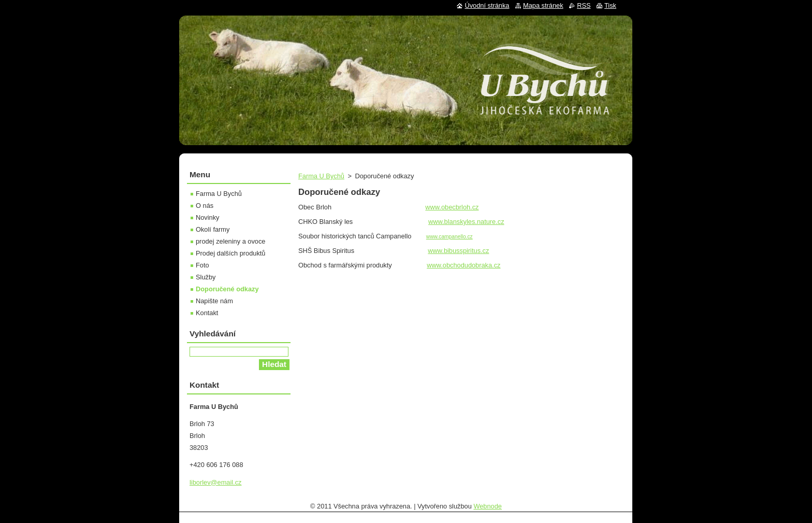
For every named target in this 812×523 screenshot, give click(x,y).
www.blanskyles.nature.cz (466, 222)
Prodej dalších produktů (230, 253)
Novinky (208, 217)
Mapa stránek (543, 5)
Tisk (610, 5)
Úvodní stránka (487, 5)
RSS (584, 5)
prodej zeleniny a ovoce (230, 241)
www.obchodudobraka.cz (463, 265)
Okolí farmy (213, 229)
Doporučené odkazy (227, 289)
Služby (206, 277)
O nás (205, 206)
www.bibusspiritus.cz (458, 251)
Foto (202, 265)
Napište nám (214, 301)
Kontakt (207, 313)
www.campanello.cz (450, 237)
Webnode (488, 506)
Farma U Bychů (321, 176)
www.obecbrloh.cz (452, 207)
